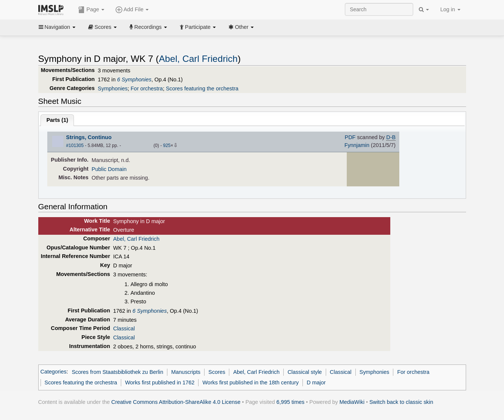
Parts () (57, 120)
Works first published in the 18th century (250, 382)
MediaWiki (352, 402)
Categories (54, 372)
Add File (132, 10)
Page (91, 10)
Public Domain (109, 169)
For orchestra (147, 88)
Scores (102, 27)
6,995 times (291, 402)
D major (316, 382)
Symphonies (113, 88)
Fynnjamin (357, 145)
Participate (198, 27)
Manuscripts (186, 372)
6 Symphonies (134, 79)
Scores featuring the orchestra (202, 88)
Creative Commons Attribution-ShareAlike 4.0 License (176, 402)
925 (167, 145)
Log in (450, 9)
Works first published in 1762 (160, 382)
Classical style (305, 372)
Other (241, 27)
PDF (350, 137)
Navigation (57, 27)
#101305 (75, 145)
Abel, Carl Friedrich (198, 59)
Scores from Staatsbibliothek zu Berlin (117, 372)
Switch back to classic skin (401, 402)
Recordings (148, 27)
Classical (124, 328)
